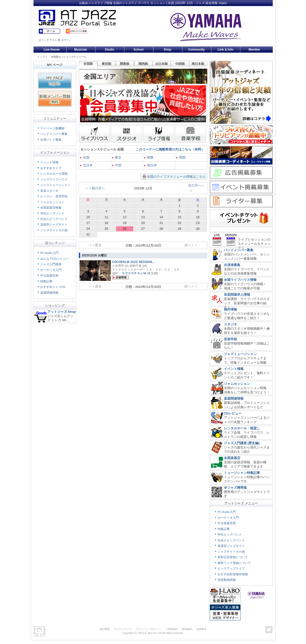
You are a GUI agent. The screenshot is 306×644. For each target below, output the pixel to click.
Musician (80, 50)
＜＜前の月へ (95, 188)
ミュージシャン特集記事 (242, 473)
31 (88, 234)
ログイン (66, 40)
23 (198, 223)
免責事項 (201, 629)
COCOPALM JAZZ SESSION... (133, 262)
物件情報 (230, 309)
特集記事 (46, 281)
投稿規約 (187, 629)
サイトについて (123, 629)
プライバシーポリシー (148, 629)
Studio (109, 50)
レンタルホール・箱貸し (242, 428)
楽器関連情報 (49, 293)
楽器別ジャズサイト (54, 224)
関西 (181, 157)
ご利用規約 (172, 629)
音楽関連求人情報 (237, 295)
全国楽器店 (232, 458)
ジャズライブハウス (54, 179)
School (139, 50)
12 (125, 217)
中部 (117, 165)
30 (198, 229)
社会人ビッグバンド (54, 219)
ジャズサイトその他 (54, 230)
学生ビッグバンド (52, 213)
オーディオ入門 (51, 270)
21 (161, 223)
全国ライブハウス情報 (240, 280)
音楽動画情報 (227, 580)
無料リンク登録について (234, 563)
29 (179, 229)
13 (143, 217)
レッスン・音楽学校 (54, 196)
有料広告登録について (233, 557)
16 (198, 217)
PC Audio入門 (49, 253)
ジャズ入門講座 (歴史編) (242, 443)
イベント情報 (49, 162)
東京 (117, 157)
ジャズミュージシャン (55, 185)
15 (179, 217)
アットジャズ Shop (62, 312)
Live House (52, 50)
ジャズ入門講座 (51, 264)
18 (106, 223)
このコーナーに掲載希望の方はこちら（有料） (170, 149)
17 (88, 223)
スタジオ (230, 324)
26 (125, 229)
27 (143, 229)
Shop (167, 50)
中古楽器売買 (49, 276)
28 (161, 229)
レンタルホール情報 (54, 174)
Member (254, 50)
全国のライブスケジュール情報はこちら (176, 177)
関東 (149, 157)
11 (106, 217)
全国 (85, 157)
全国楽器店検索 (51, 208)
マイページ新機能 (52, 128)
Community (196, 50)
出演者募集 (232, 265)
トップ (41, 57)
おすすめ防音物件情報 (233, 574)
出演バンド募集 (51, 140)
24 (88, 229)
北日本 (87, 165)
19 (125, 223)
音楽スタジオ (49, 191)
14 (161, 217)
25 (106, 229)
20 (143, 223)
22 (179, 223)
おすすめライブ (51, 168)
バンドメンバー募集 (54, 134)
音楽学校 (230, 339)
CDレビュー (233, 413)
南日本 (151, 165)
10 (88, 217)
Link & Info (225, 50)
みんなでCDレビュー (55, 259)
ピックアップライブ (231, 569)
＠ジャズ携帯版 (235, 488)
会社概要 (105, 629)
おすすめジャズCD (53, 287)
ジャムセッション (52, 202)
